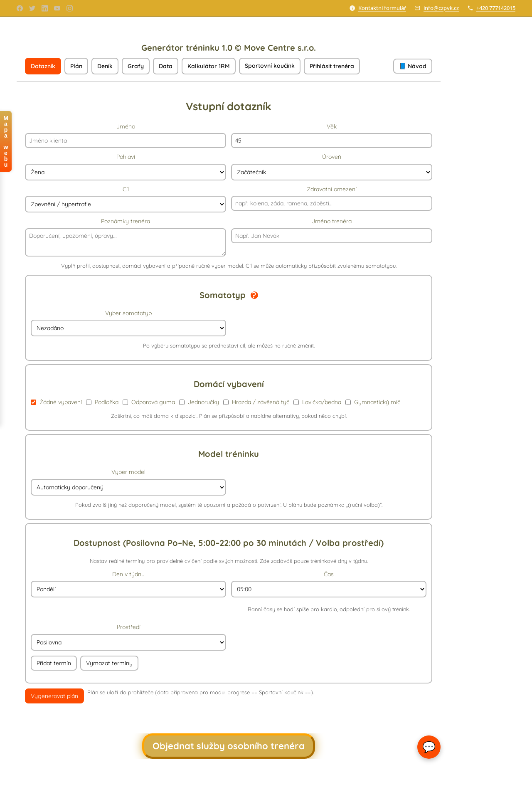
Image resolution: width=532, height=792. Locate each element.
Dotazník (43, 66)
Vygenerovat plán (54, 696)
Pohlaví (126, 167)
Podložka (102, 402)
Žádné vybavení (56, 402)
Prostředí (128, 637)
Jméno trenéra (332, 230)
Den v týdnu (128, 584)
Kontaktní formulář (382, 8)
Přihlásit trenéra (332, 66)
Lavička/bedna (317, 402)
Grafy (136, 66)
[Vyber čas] (329, 589)
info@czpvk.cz (441, 8)
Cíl (126, 199)
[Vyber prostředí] (128, 642)
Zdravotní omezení (332, 198)
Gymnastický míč (373, 402)
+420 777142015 (496, 8)
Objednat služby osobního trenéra (229, 746)
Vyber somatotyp (128, 323)
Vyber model (128, 482)
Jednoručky (199, 402)
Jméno (126, 136)
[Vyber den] (128, 589)
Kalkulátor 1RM (209, 66)
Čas (329, 592)
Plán (76, 66)
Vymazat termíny (109, 663)
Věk (332, 136)
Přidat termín (54, 663)
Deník (105, 66)
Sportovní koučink (270, 66)
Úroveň (332, 167)
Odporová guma (149, 402)
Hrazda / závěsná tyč (256, 402)
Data (166, 66)
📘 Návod (413, 66)
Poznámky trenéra (126, 237)
